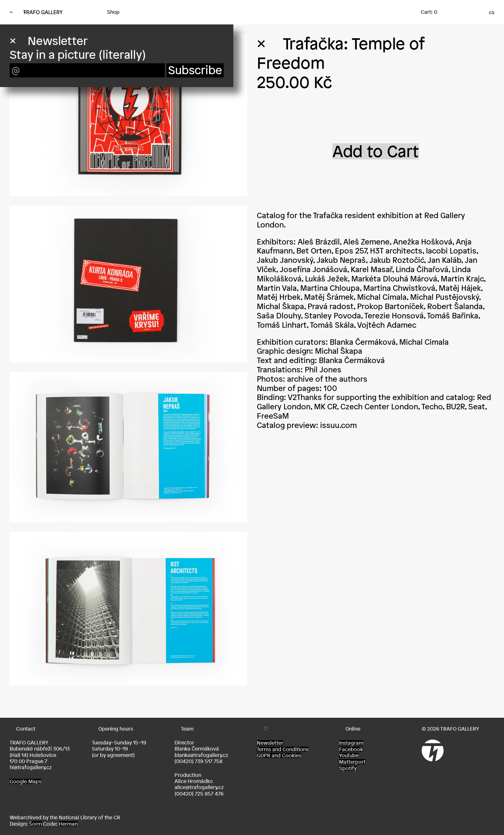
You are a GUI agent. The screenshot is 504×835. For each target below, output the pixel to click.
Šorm (35, 824)
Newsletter (270, 743)
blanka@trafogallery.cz (201, 755)
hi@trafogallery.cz (31, 767)
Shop (113, 12)
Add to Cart (376, 151)
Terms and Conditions (283, 749)
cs (492, 12)
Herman (68, 824)
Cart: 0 (429, 12)
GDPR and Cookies (279, 755)
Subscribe (195, 70)
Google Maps (26, 781)
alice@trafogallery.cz (199, 787)
